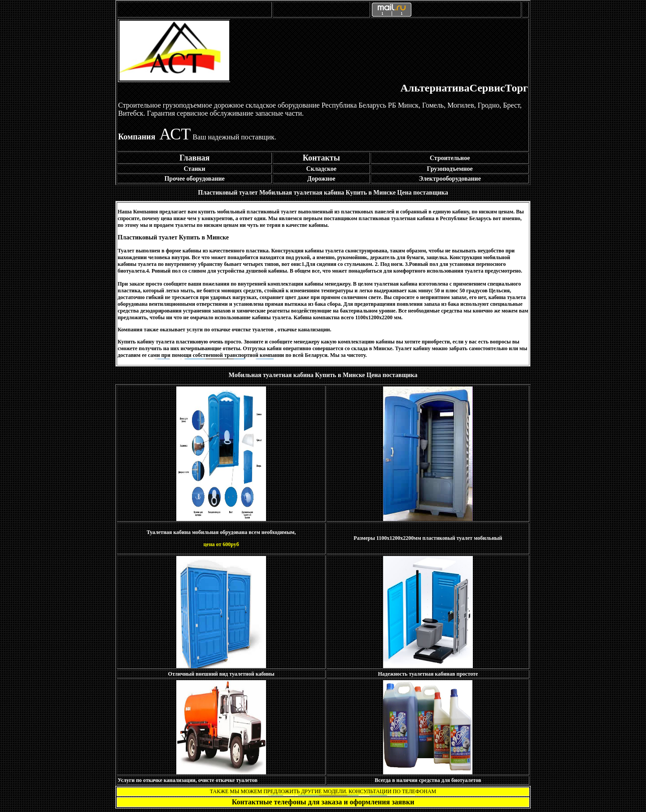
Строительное (450, 158)
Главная (194, 158)
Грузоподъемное (450, 169)
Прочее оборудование (194, 179)
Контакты (321, 158)
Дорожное (321, 179)
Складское (321, 169)
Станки (195, 169)
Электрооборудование (450, 179)
